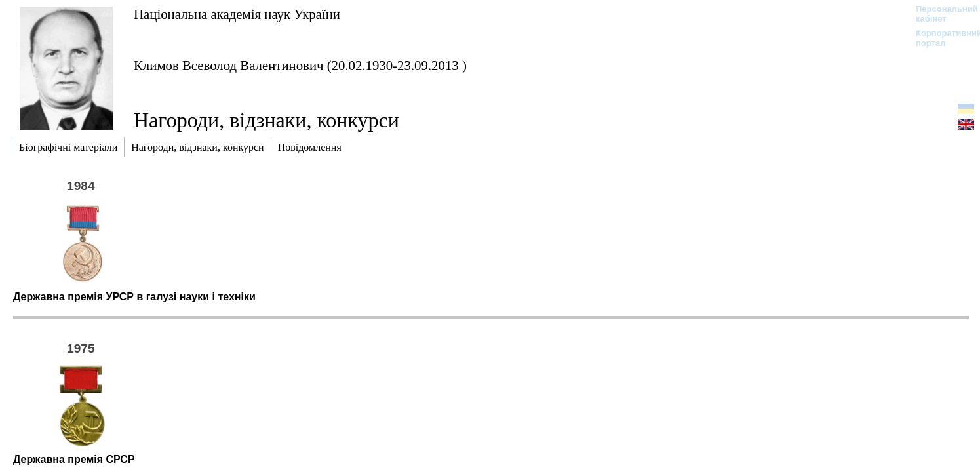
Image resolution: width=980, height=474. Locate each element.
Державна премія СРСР (74, 459)
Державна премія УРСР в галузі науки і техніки (134, 297)
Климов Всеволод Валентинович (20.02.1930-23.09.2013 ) (300, 65)
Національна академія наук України (237, 14)
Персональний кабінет (940, 14)
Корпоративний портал (940, 38)
